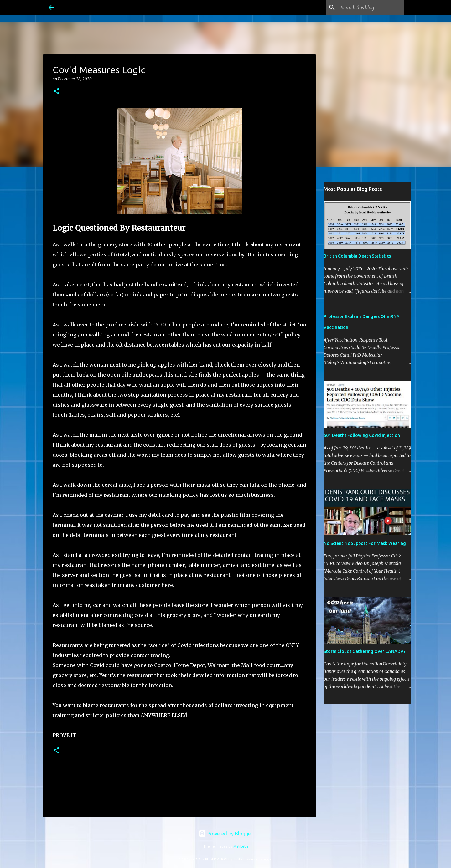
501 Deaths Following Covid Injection (362, 435)
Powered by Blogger (225, 834)
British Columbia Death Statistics (357, 256)
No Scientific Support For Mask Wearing (365, 543)
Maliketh (241, 846)
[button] (56, 92)
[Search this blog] (371, 8)
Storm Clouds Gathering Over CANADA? (365, 651)
